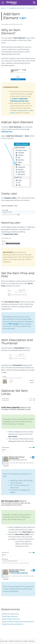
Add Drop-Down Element (13, 624)
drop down (23, 110)
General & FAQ (32, 8)
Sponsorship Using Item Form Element (18, 622)
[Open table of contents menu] (3, 2)
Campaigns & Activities (16, 8)
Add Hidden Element (11, 619)
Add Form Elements (11, 614)
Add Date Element (10, 616)
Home (3, 8)
